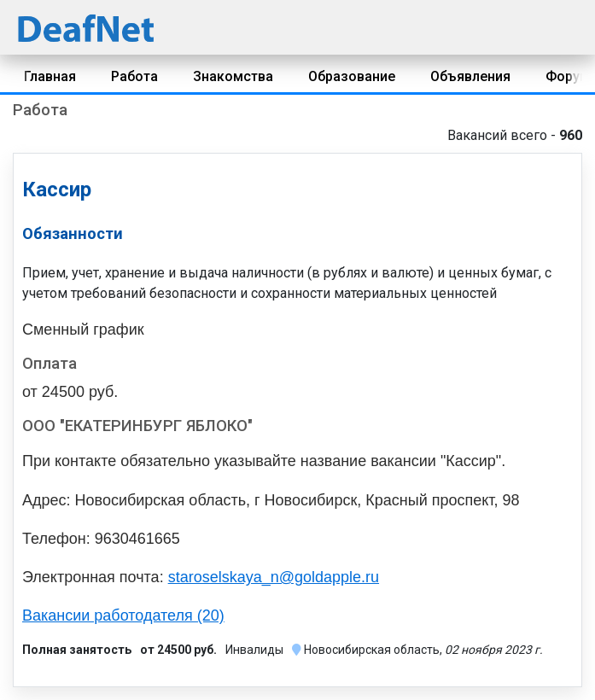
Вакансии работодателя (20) (123, 615)
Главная (50, 76)
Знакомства (233, 76)
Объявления (470, 76)
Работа (134, 76)
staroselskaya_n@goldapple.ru (274, 577)
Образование (352, 76)
